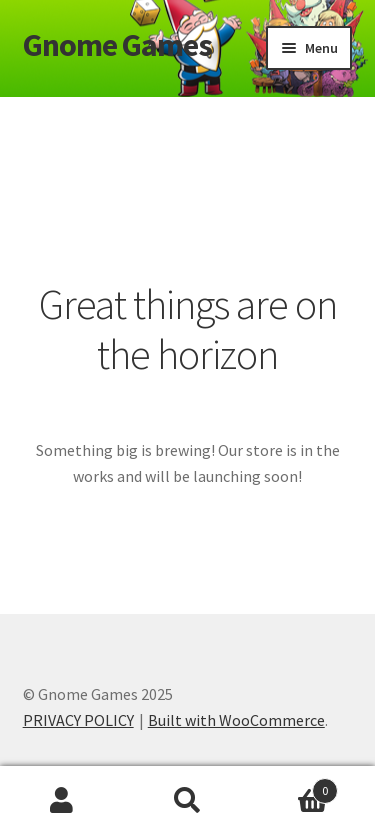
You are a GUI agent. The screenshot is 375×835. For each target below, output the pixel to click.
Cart (294, 786)
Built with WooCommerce (236, 720)
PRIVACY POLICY (78, 720)
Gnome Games (117, 45)
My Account (62, 801)
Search (187, 801)
